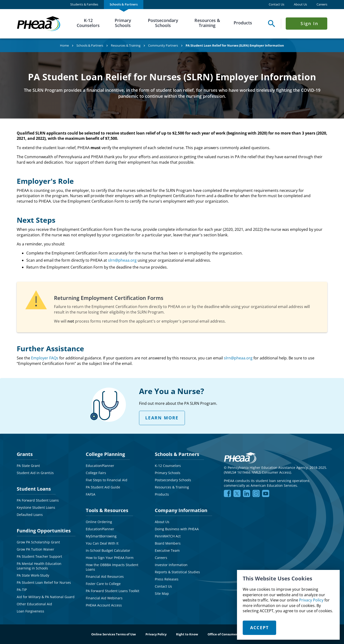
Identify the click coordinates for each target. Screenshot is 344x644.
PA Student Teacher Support (39, 556)
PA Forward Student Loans (38, 500)
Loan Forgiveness (30, 611)
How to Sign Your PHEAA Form (110, 558)
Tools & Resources (107, 510)
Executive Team (167, 550)
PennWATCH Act (168, 536)
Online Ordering (99, 522)
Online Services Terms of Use (114, 634)
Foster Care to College (103, 584)
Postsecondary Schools (163, 23)
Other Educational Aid (34, 604)
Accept (260, 628)
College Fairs (96, 473)
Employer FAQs (45, 358)
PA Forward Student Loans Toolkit (113, 591)
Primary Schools (123, 23)
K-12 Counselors (88, 23)
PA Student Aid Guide (103, 487)
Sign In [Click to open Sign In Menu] (309, 23)
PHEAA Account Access (104, 605)
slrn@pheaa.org (122, 260)
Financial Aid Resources (105, 576)
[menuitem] (84, 5)
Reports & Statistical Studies (177, 572)
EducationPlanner (100, 466)
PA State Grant (28, 466)
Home (64, 45)
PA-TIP (22, 590)
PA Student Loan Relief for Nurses (44, 582)
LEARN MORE (162, 418)
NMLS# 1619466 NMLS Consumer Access (257, 472)
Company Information (181, 510)
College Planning (105, 454)
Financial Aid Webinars (104, 598)
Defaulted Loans (30, 515)
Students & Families (84, 4)
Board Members (168, 543)
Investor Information (171, 565)
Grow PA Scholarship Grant (38, 542)
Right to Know (187, 634)
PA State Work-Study (33, 575)
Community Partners (163, 45)
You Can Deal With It (102, 543)
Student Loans (34, 489)
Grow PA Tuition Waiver (35, 549)
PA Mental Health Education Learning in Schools (39, 566)
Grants (25, 454)
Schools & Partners (124, 4)
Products (243, 23)
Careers (322, 4)
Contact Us (277, 4)
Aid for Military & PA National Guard (46, 597)
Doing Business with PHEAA (177, 529)
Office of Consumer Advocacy (230, 634)
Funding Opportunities (44, 531)
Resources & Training (207, 23)
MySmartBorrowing (101, 536)
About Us (300, 4)
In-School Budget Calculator (108, 550)
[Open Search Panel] (270, 24)
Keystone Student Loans (36, 507)
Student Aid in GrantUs (35, 473)
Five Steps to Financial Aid (107, 480)
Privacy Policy (311, 600)
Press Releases (167, 579)
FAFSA (91, 494)
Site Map (162, 593)
